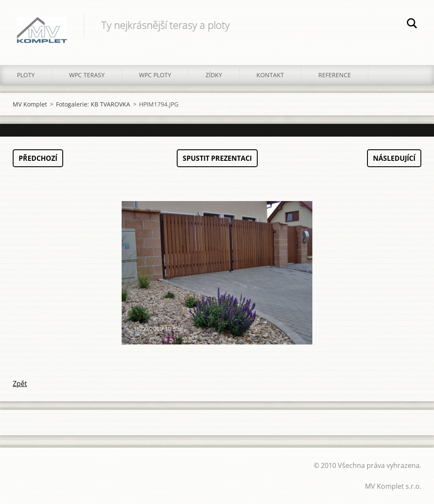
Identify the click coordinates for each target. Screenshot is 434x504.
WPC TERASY (87, 75)
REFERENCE (335, 75)
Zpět (20, 384)
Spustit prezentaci (217, 158)
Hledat (412, 25)
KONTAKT (270, 75)
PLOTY (26, 75)
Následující (394, 158)
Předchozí (38, 158)
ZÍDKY (214, 75)
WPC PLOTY (155, 75)
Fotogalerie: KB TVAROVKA (93, 104)
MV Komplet (30, 104)
